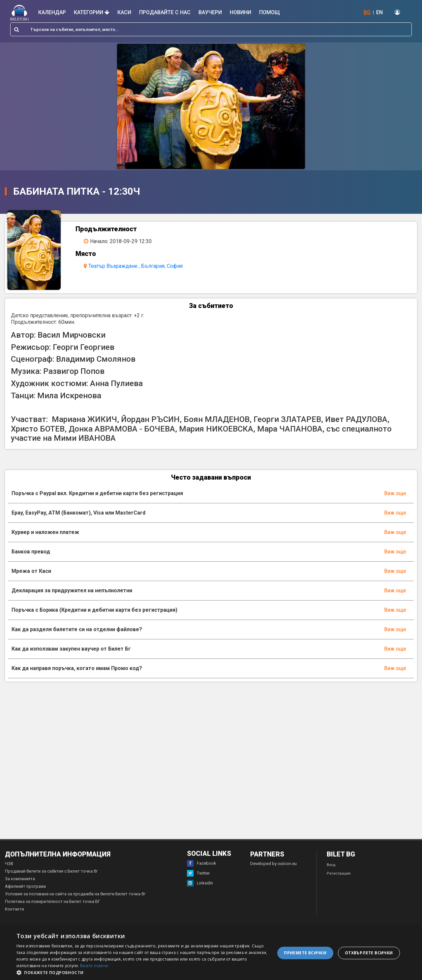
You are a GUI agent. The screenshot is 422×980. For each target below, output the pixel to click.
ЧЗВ (9, 873)
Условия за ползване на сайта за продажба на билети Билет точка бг (75, 903)
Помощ (270, 12)
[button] (142, 972)
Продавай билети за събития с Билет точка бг (51, 880)
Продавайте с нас (165, 12)
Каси (124, 12)
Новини (241, 12)
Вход (331, 874)
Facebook (202, 873)
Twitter (198, 882)
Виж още (395, 503)
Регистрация (339, 883)
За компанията (20, 888)
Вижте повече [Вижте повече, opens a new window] (94, 966)
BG (367, 12)
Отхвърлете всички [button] (369, 953)
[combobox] (211, 29)
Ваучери (210, 12)
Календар (52, 12)
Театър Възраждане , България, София (141, 266)
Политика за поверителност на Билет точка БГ (53, 911)
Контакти (15, 918)
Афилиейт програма (25, 896)
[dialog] (211, 953)
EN (379, 12)
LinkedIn (200, 892)
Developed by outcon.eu (273, 873)
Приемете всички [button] (305, 953)
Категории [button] (92, 12)
